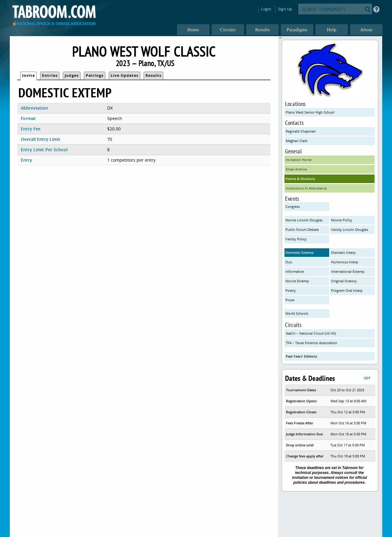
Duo (289, 262)
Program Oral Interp (347, 290)
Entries (50, 75)
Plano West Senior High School (310, 112)
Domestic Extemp (300, 252)
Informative (295, 271)
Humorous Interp (345, 262)
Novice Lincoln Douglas (304, 220)
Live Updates (124, 75)
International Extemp (348, 271)
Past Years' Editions (301, 356)
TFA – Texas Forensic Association (311, 343)
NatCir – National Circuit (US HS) (311, 333)
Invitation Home (299, 160)
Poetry (291, 290)
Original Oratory (344, 281)
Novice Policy (342, 220)
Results (153, 75)
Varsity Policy (296, 239)
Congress (293, 207)
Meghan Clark (297, 141)
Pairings (95, 75)
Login (266, 9)
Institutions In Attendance (306, 188)
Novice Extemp (297, 281)
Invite (28, 75)
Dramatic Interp (343, 252)
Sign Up (285, 9)
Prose (290, 300)
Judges (72, 75)
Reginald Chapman (301, 131)
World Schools (297, 313)
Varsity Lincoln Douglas (350, 229)
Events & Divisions (300, 179)
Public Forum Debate (302, 229)
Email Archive (296, 169)
